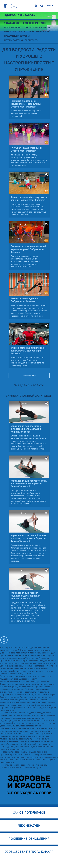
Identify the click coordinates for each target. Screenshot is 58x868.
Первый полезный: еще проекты (21, 40)
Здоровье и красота (20, 15)
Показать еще (29, 375)
